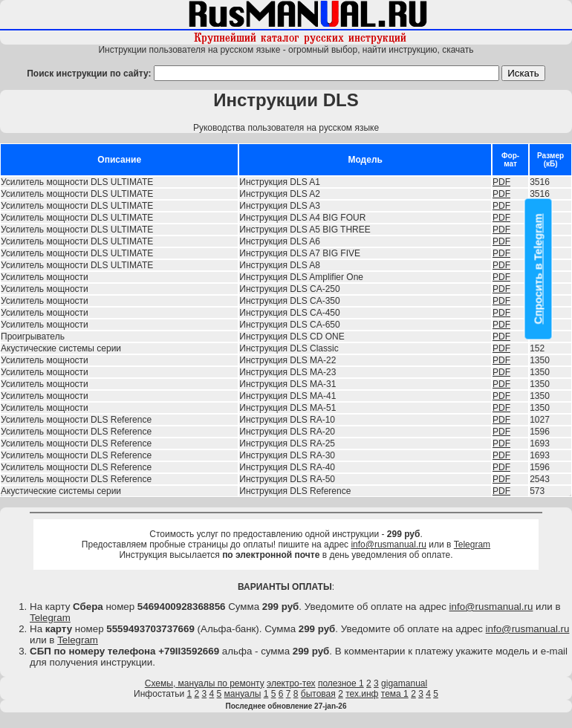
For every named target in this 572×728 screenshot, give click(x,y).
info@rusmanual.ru (389, 545)
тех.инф (362, 694)
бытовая (318, 694)
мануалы (243, 694)
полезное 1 (341, 683)
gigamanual (404, 683)
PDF (501, 182)
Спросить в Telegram (539, 269)
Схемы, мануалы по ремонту (205, 683)
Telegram (472, 545)
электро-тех (291, 683)
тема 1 (395, 694)
